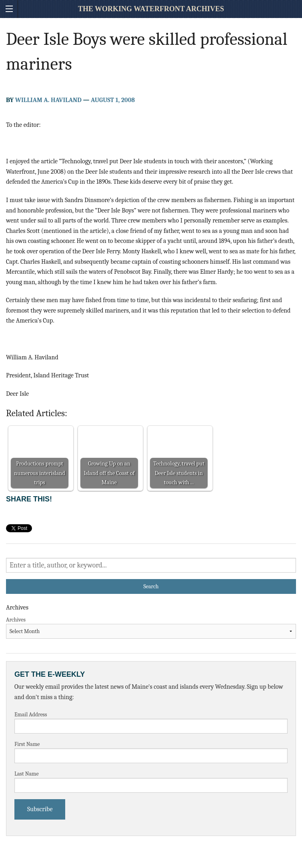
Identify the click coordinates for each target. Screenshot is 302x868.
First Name (27, 744)
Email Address (31, 715)
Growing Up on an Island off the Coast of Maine (109, 473)
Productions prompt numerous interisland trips (39, 473)
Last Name (27, 774)
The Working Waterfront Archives (151, 9)
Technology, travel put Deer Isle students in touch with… (179, 473)
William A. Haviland (48, 100)
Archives (16, 620)
